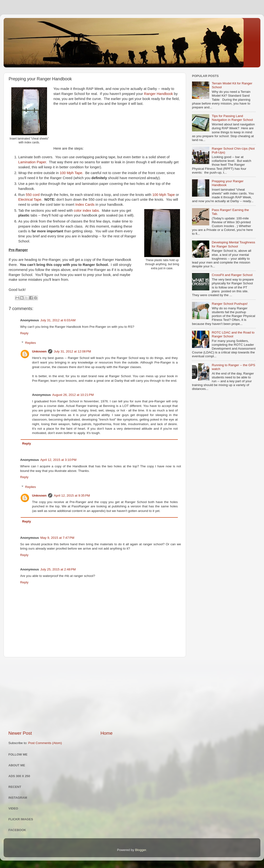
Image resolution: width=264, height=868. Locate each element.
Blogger (141, 850)
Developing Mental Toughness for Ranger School (233, 244)
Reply (24, 333)
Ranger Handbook (158, 94)
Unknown (39, 351)
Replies (31, 343)
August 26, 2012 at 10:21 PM (73, 395)
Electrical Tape (30, 199)
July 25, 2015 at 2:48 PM (58, 569)
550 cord (33, 195)
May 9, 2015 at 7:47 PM (57, 538)
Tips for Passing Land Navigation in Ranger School (232, 118)
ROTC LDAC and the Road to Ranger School (233, 334)
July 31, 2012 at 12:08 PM (72, 351)
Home (107, 733)
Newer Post (20, 733)
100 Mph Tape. (72, 173)
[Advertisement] (95, 694)
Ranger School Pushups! (230, 304)
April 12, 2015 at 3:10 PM (58, 460)
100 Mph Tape (164, 195)
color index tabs (86, 211)
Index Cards (85, 205)
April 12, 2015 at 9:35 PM (72, 496)
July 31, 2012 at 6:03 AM (58, 320)
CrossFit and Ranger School (232, 275)
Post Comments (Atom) (45, 743)
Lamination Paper (32, 162)
